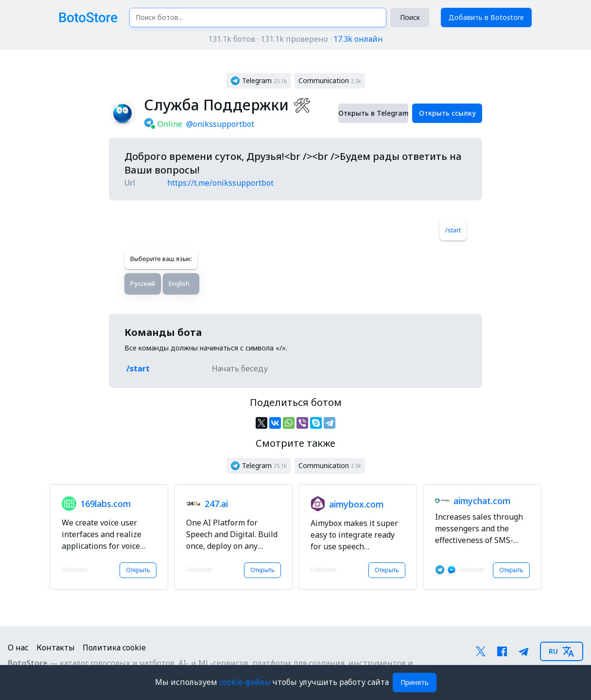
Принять (415, 682)
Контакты (56, 647)
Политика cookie (114, 647)
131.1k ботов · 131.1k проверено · (295, 39)
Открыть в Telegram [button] (373, 113)
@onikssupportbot (220, 124)
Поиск (410, 17)
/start (453, 230)
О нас (18, 647)
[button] (259, 81)
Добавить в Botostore (486, 17)
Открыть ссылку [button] (447, 113)
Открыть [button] (138, 570)
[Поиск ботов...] (258, 17)
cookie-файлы (246, 682)
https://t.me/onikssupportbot (220, 183)
